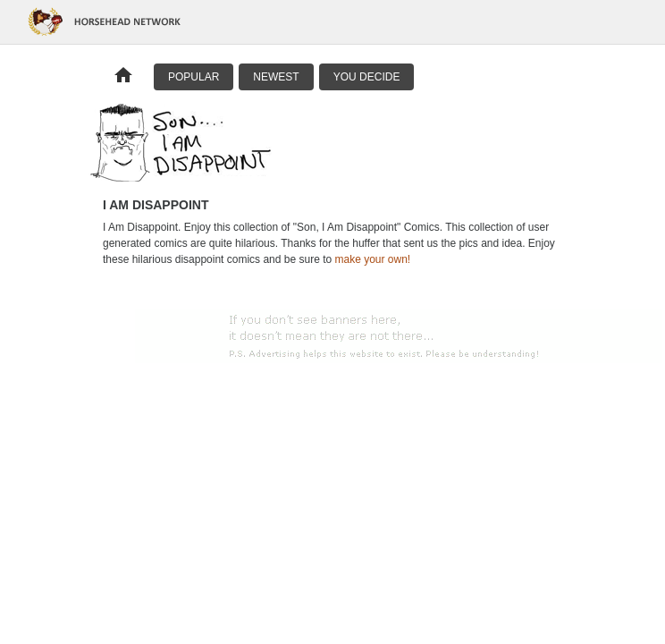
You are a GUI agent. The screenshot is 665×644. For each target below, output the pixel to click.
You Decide (367, 77)
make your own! (372, 259)
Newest (276, 77)
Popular (194, 77)
